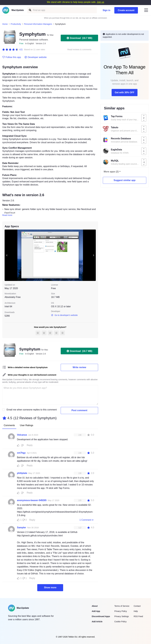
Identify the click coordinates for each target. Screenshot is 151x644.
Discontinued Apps (101, 616)
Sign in (106, 10)
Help (136, 611)
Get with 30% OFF (125, 92)
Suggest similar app (125, 180)
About (95, 606)
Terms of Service (122, 606)
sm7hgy (21, 453)
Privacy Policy (121, 611)
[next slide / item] (94, 255)
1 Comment (87, 520)
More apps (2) (111, 172)
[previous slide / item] (7, 255)
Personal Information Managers (38, 24)
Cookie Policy (120, 622)
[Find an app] (30, 10)
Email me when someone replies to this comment (32, 410)
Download (79, 38)
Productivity (16, 24)
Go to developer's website (64, 315)
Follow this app (12, 57)
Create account (126, 10)
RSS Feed (138, 616)
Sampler (21, 528)
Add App (96, 611)
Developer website (36, 57)
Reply (30, 445)
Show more (50, 588)
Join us (100, 2)
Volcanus (22, 435)
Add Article (97, 622)
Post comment (79, 410)
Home (5, 24)
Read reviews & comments (79, 50)
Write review (79, 367)
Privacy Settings (122, 616)
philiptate (22, 473)
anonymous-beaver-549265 (32, 500)
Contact (137, 606)
